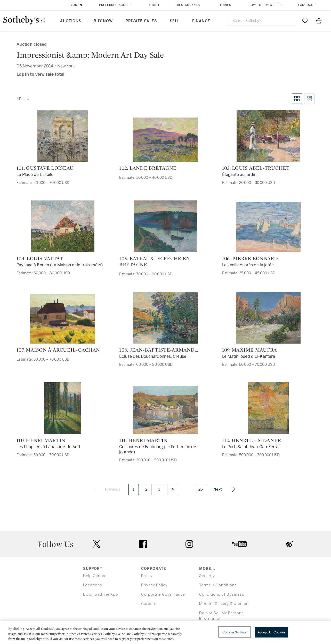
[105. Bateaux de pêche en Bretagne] (165, 226)
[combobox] (262, 21)
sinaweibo (289, 544)
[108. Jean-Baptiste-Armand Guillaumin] (165, 318)
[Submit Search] (290, 21)
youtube (239, 544)
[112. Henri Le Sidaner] (268, 408)
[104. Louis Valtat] (63, 226)
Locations (93, 585)
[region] (165, 633)
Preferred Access (115, 5)
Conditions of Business (222, 595)
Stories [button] (224, 5)
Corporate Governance (163, 595)
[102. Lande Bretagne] (165, 140)
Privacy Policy (154, 585)
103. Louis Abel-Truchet (256, 168)
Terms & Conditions (218, 585)
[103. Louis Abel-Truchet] (268, 136)
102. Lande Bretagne (148, 168)
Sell (175, 21)
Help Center (94, 576)
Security (207, 576)
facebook (143, 544)
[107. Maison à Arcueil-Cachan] (63, 319)
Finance (201, 21)
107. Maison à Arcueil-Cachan (58, 350)
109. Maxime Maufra (250, 350)
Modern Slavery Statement (225, 604)
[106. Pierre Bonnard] (268, 227)
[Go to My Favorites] (305, 21)
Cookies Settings (234, 632)
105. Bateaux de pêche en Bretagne (155, 261)
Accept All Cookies (271, 632)
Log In (76, 5)
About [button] (154, 5)
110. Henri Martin (41, 440)
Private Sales (141, 21)
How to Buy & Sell (265, 5)
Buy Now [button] (103, 21)
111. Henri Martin (143, 440)
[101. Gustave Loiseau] (63, 136)
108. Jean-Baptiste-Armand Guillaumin (157, 350)
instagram (189, 544)
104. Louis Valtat (40, 258)
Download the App (101, 595)
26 (201, 489)
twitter (96, 544)
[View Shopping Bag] (319, 21)
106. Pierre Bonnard (250, 258)
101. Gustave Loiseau (45, 168)
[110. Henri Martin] (63, 408)
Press (147, 576)
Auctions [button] (71, 21)
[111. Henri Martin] (165, 410)
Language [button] (307, 5)
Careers (149, 604)
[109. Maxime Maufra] (268, 318)
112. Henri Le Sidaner (252, 440)
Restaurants (188, 5)
